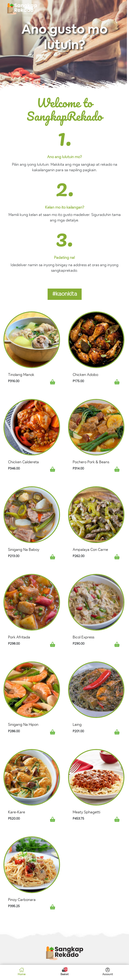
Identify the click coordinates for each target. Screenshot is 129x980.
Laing (77, 725)
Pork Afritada (19, 637)
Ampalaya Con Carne (90, 550)
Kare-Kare (17, 812)
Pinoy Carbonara (22, 900)
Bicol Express (83, 637)
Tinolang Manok (21, 375)
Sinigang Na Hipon (23, 725)
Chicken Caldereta (23, 462)
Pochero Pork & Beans (91, 462)
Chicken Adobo (85, 375)
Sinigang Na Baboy (24, 550)
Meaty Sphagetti (86, 812)
